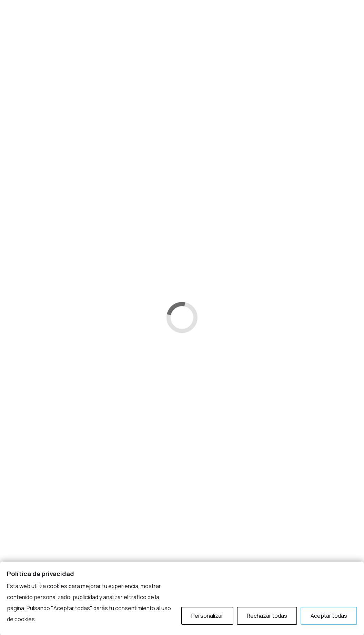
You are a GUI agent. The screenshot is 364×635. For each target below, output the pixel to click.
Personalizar (207, 616)
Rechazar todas (267, 616)
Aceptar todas (329, 616)
